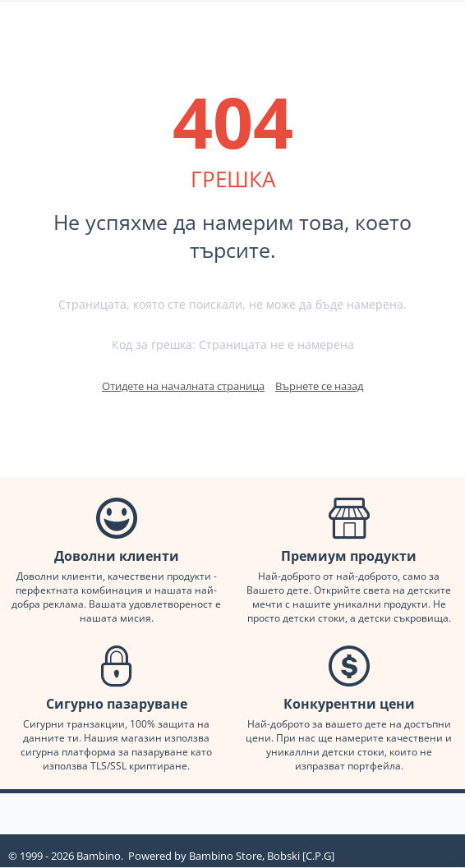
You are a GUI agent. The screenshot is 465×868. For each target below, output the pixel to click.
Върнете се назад (319, 386)
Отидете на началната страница (183, 386)
